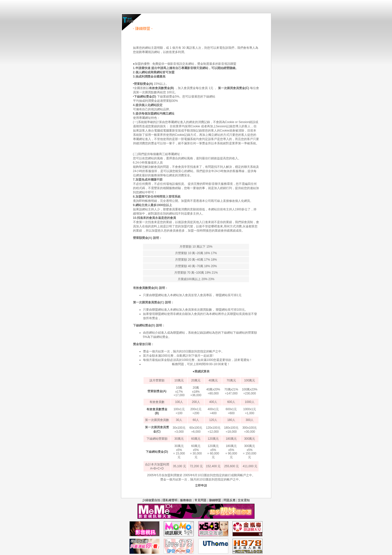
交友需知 (244, 500)
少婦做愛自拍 (151, 500)
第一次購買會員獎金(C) (234, 88)
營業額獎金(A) (143, 84)
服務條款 (186, 500)
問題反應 (229, 500)
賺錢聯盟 (215, 500)
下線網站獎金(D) (145, 97)
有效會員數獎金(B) (161, 88)
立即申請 (201, 485)
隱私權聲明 (170, 500)
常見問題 (200, 500)
